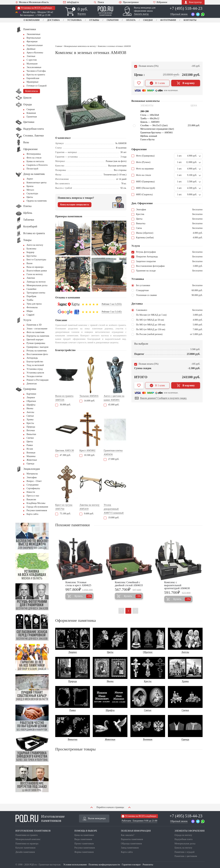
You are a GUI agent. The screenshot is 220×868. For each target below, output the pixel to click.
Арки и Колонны (35, 53)
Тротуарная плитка (36, 293)
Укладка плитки (34, 376)
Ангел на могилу (35, 245)
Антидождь (32, 358)
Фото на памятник (36, 332)
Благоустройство (35, 362)
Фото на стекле (34, 158)
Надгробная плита (183, 839)
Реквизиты (148, 865)
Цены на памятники (84, 835)
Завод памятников (130, 848)
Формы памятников (84, 852)
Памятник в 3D (34, 325)
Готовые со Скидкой (37, 86)
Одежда (30, 464)
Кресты (30, 423)
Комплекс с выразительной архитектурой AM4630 (177, 585)
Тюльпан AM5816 (89, 396)
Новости (31, 492)
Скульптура (32, 193)
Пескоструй (32, 169)
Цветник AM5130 (65, 450)
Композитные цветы (37, 183)
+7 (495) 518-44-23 (186, 8)
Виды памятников (83, 839)
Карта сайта (32, 514)
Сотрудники (33, 485)
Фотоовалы (32, 307)
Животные (32, 460)
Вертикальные (34, 38)
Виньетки (31, 434)
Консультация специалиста (75, 205)
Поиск (99, 2)
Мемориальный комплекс (28, 839)
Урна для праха (34, 304)
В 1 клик (157, 83)
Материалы (32, 474)
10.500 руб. (87, 455)
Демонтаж (32, 384)
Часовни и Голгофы (36, 71)
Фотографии (168, 20)
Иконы (30, 408)
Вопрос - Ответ (34, 481)
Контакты (190, 20)
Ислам (30, 449)
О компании (32, 20)
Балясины (31, 249)
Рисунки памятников (37, 510)
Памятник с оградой (184, 852)
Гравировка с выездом (37, 347)
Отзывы (94, 20)
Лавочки (31, 278)
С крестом (32, 60)
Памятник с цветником (186, 856)
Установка (74, 20)
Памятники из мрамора (27, 844)
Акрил (30, 179)
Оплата (131, 20)
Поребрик (31, 296)
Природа (31, 427)
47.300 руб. (63, 455)
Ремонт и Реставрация (37, 380)
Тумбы (30, 300)
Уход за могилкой (35, 365)
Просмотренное (129, 2)
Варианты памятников (132, 839)
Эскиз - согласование (37, 329)
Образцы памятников (131, 844)
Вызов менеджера (94, 818)
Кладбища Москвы (36, 503)
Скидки (148, 20)
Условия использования (75, 865)
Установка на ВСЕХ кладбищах (35, 8)
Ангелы (30, 412)
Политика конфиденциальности (104, 865)
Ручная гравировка (36, 343)
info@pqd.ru (71, 2)
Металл (30, 190)
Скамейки (31, 289)
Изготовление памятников (40, 818)
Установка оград (35, 369)
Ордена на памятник (37, 201)
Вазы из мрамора (35, 267)
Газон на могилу (35, 274)
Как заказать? (128, 835)
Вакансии (31, 499)
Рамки (30, 445)
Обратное (31, 401)
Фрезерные (32, 41)
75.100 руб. (63, 514)
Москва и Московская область (32, 2)
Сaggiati (30, 315)
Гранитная (32, 117)
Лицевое (31, 397)
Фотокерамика (34, 154)
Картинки (31, 394)
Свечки (30, 438)
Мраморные (33, 82)
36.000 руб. (63, 405)
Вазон (30, 263)
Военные (31, 453)
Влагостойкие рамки (37, 271)
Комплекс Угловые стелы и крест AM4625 (78, 584)
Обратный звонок (179, 14)
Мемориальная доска (37, 285)
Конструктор (193, 2)
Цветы (30, 197)
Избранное (160, 2)
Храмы (30, 420)
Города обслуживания (37, 507)
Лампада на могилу (36, 282)
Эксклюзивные (34, 67)
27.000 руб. (111, 459)
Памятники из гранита (27, 835)
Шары (30, 311)
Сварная (31, 109)
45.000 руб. (111, 405)
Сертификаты (33, 488)
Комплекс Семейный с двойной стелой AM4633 (129, 584)
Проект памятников (84, 844)
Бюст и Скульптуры (36, 260)
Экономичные (33, 34)
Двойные (31, 49)
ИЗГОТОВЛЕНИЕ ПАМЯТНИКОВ (33, 831)
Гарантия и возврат (131, 865)
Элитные (31, 56)
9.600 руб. (87, 514)
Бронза (30, 186)
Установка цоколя (35, 373)
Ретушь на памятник (37, 351)
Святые (30, 416)
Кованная (31, 113)
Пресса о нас (33, 496)
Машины (31, 456)
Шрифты (31, 405)
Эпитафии (32, 477)
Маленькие (32, 64)
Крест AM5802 (87, 450)
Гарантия (113, 20)
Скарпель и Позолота (37, 165)
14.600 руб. (87, 401)
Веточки (31, 430)
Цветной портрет (35, 340)
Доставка (53, 20)
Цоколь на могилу (183, 848)
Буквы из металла (35, 161)
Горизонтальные (35, 45)
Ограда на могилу (183, 835)
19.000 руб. (111, 518)
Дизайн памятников (25, 852)
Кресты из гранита (36, 75)
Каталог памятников (25, 848)
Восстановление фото (37, 354)
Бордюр (30, 252)
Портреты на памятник (38, 336)
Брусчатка (32, 256)
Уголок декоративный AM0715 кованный (114, 509)
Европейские (33, 78)
